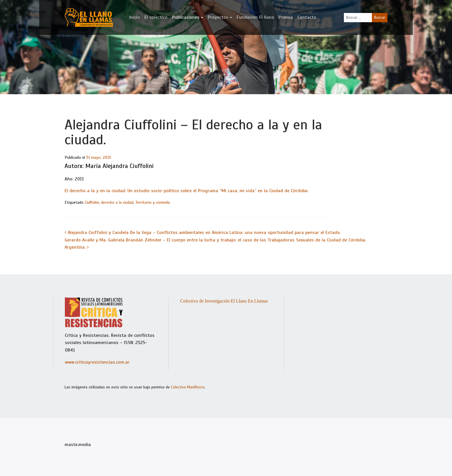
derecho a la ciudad (117, 202)
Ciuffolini (92, 202)
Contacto (307, 17)
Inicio (134, 17)
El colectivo (156, 17)
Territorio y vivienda (153, 202)
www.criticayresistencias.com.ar (97, 362)
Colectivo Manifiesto (188, 387)
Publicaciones (186, 17)
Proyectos (218, 17)
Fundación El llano (255, 17)
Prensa (286, 17)
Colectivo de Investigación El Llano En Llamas (224, 301)
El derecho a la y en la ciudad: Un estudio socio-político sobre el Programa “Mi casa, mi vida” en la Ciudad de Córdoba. (187, 191)
